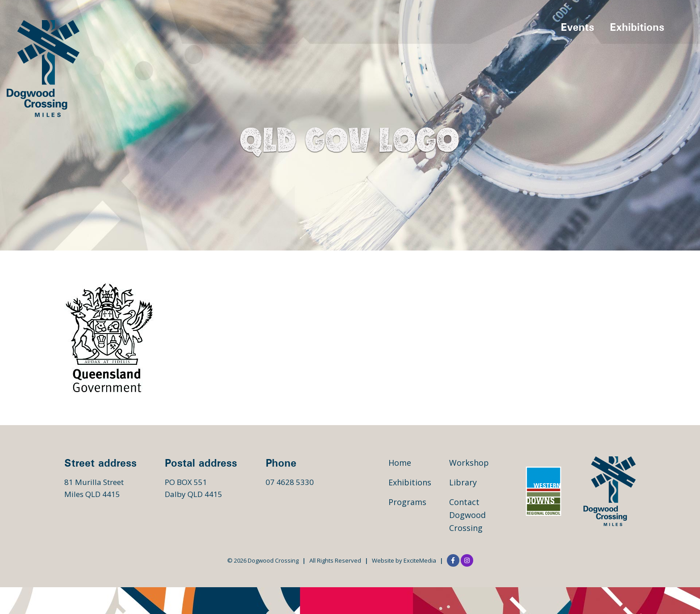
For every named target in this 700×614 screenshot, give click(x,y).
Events (577, 27)
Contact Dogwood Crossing (467, 515)
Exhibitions (637, 27)
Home (400, 463)
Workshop (469, 463)
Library (463, 482)
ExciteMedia (420, 560)
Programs (407, 502)
